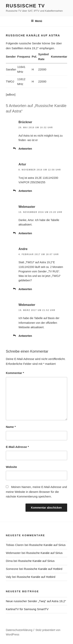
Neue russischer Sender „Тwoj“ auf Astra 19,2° (36, 601)
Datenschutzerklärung (19, 630)
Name (11, 427)
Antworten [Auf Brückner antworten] (25, 149)
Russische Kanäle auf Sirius (47, 545)
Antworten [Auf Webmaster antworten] (25, 233)
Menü (37, 21)
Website (11, 467)
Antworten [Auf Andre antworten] (25, 289)
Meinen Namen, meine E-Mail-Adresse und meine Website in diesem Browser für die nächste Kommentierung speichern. (36, 492)
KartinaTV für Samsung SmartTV (27, 609)
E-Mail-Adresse (17, 447)
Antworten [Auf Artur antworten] (25, 191)
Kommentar (15, 373)
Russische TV (25, 6)
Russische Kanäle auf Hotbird (43, 569)
